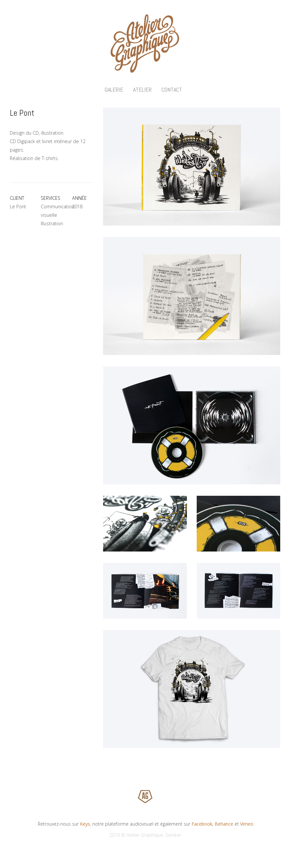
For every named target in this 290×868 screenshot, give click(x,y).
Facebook (202, 824)
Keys (85, 824)
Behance (224, 824)
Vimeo (247, 824)
